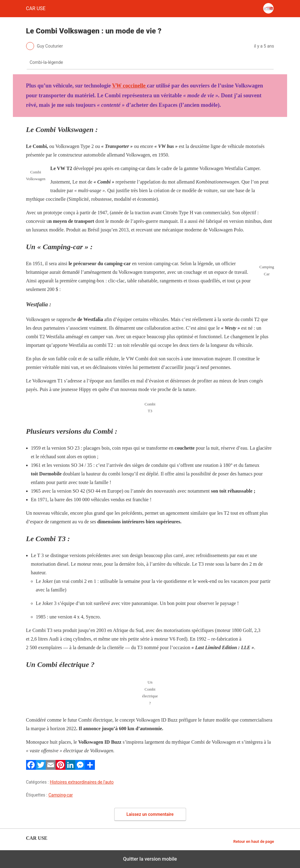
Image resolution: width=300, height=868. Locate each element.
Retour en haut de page (254, 841)
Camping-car (61, 795)
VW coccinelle (130, 86)
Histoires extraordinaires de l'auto (82, 782)
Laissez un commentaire (150, 814)
